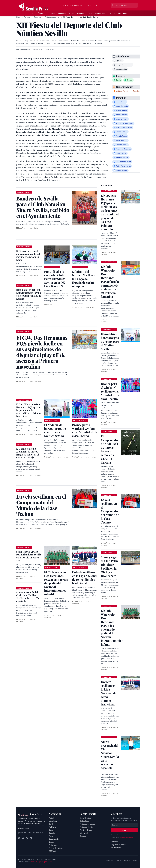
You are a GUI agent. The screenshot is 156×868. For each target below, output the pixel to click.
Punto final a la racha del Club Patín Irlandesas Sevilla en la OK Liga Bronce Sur (55, 279)
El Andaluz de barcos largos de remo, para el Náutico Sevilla (55, 430)
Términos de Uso (86, 830)
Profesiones (123, 13)
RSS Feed (52, 851)
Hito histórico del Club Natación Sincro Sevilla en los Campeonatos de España (29, 294)
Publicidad (114, 842)
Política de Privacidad (87, 824)
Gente (72, 13)
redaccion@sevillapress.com (41, 862)
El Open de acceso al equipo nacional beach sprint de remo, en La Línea (28, 255)
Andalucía (62, 13)
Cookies (119, 860)
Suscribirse (124, 830)
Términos (127, 860)
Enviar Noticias (116, 848)
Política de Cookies (87, 827)
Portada (32, 13)
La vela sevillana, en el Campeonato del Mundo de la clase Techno (110, 511)
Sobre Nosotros (85, 818)
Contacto (83, 836)
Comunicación (101, 13)
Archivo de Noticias (56, 848)
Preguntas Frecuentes (118, 845)
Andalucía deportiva (52, 17)
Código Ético (84, 821)
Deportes (81, 13)
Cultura (112, 13)
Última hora (42, 13)
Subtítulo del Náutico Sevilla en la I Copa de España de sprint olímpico (84, 279)
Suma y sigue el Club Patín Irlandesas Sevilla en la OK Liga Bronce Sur (29, 556)
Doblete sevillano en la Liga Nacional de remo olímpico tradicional (85, 578)
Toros (90, 13)
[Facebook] (19, 838)
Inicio (18, 17)
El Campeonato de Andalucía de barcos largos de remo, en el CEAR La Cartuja (28, 453)
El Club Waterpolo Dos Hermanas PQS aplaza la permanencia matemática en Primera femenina (29, 410)
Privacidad (110, 860)
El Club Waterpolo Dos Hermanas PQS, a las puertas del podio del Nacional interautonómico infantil (56, 583)
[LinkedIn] (31, 838)
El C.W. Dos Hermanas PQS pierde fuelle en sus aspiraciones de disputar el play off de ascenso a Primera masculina (110, 212)
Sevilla (52, 13)
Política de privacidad (126, 837)
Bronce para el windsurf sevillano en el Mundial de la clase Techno (85, 430)
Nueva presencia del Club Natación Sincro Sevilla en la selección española (28, 597)
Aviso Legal (84, 833)
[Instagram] (27, 838)
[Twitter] (23, 838)
